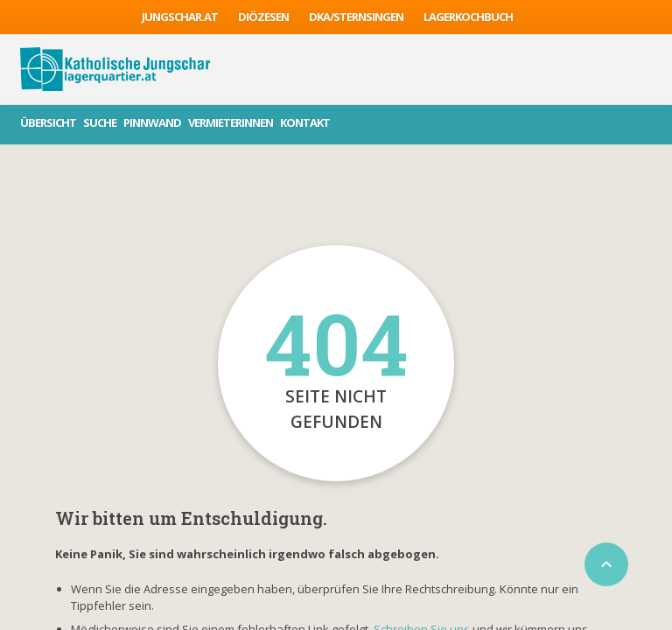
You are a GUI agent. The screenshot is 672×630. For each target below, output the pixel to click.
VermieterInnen (231, 122)
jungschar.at (180, 17)
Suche (100, 122)
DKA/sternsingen (356, 17)
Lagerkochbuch (468, 17)
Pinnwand (152, 122)
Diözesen (263, 17)
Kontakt (305, 122)
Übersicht (48, 122)
